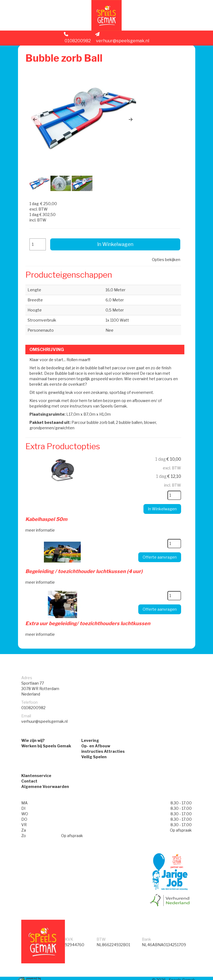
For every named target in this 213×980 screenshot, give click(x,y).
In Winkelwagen (115, 232)
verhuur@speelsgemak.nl (122, 40)
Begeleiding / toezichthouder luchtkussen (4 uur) (85, 558)
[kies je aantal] (172, 483)
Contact (29, 769)
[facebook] (181, 977)
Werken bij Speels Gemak (46, 733)
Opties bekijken (164, 247)
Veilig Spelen (94, 744)
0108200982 (77, 40)
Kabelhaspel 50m (48, 507)
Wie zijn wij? (33, 728)
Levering (90, 728)
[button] (36, 121)
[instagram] (190, 977)
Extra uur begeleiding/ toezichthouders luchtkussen (89, 609)
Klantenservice (36, 764)
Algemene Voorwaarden (45, 775)
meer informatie (41, 517)
